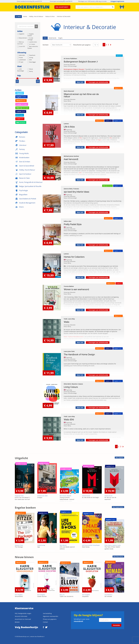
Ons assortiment (62, 7)
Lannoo (66, 124)
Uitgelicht (21, 34)
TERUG (18, 17)
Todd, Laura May (69, 319)
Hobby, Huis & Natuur (36, 16)
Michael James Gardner (71, 156)
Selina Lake (67, 221)
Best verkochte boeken (33, 47)
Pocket (20, 58)
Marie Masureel (69, 91)
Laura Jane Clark (69, 351)
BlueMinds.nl (41, 636)
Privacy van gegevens (50, 619)
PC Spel (20, 62)
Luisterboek (21, 60)
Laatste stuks (32, 42)
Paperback (31, 55)
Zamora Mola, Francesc (71, 189)
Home (25, 16)
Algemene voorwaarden (51, 616)
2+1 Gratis (31, 44)
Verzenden (116, 625)
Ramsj (30, 71)
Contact (45, 622)
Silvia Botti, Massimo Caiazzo (73, 384)
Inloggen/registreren (117, 1)
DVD (30, 60)
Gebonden (21, 55)
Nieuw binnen (22, 38)
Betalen (17, 622)
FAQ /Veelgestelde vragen (23, 613)
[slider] (17, 78)
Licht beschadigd (21, 70)
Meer (119, 458)
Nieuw (30, 69)
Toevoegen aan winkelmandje (98, 82)
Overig (30, 58)
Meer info (80, 82)
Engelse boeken (31, 35)
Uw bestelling (47, 613)
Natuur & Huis (50, 16)
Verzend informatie (21, 616)
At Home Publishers (70, 59)
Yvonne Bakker (69, 286)
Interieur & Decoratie (64, 16)
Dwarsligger (32, 62)
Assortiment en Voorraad (23, 619)
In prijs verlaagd (30, 39)
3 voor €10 (21, 46)
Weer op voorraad (20, 43)
